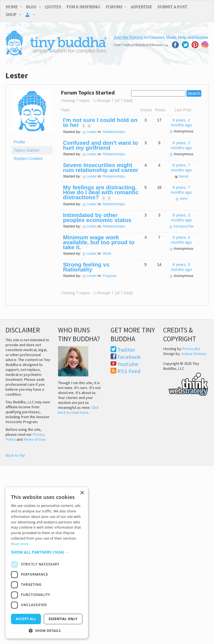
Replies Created (28, 159)
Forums (114, 7)
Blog (31, 7)
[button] (47, 552)
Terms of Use (34, 439)
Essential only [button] (63, 619)
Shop (11, 15)
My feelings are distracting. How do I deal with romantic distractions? (101, 192)
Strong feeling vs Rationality (86, 267)
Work (107, 253)
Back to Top (15, 455)
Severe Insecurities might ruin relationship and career (101, 167)
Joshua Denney (194, 354)
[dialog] (47, 563)
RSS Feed (129, 371)
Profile (19, 142)
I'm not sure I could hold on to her (100, 122)
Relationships (114, 132)
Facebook (129, 357)
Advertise (141, 7)
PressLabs (191, 349)
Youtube (128, 364)
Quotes (53, 7)
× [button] (82, 493)
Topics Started (26, 150)
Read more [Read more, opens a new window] (20, 544)
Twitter (126, 350)
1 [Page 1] (84, 126)
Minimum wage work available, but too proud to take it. (99, 242)
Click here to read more (79, 410)
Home (12, 7)
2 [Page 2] (89, 126)
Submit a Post (172, 7)
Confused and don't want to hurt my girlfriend (101, 145)
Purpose (110, 276)
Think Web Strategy (186, 383)
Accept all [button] (26, 619)
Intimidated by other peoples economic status (97, 217)
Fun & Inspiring (83, 7)
